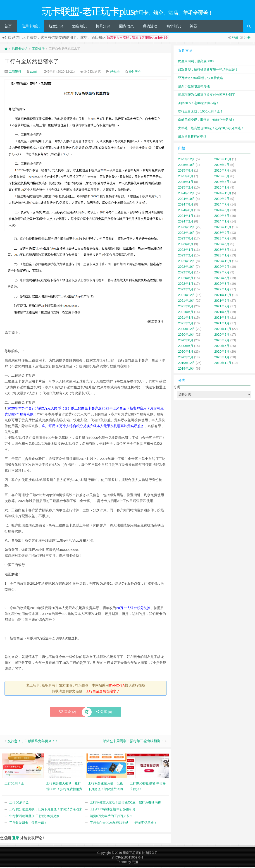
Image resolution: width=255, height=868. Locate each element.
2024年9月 (222, 199)
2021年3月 (222, 318)
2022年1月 (222, 290)
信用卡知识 (31, 27)
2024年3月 (222, 216)
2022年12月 (187, 262)
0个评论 (135, 72)
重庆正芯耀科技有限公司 (140, 854)
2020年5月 (222, 347)
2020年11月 (223, 330)
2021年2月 (186, 324)
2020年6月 (186, 347)
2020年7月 (222, 341)
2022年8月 (186, 273)
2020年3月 (222, 352)
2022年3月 (222, 284)
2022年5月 (222, 279)
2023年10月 (187, 233)
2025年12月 (187, 160)
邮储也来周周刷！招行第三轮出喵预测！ (133, 742)
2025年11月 (223, 160)
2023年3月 (222, 250)
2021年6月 (186, 313)
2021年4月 (186, 318)
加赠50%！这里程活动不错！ (199, 104)
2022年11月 (223, 262)
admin (34, 72)
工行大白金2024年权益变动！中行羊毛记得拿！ (123, 823)
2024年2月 (186, 222)
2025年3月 (222, 182)
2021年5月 (222, 313)
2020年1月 (222, 358)
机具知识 (103, 27)
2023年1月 (222, 256)
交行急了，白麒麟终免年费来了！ (33, 742)
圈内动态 (126, 27)
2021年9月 (222, 301)
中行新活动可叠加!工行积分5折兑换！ (36, 817)
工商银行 (38, 49)
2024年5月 (222, 211)
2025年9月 (222, 165)
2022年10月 (187, 267)
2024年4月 (186, 216)
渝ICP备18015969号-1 (127, 858)
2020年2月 (186, 358)
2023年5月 (222, 245)
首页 (8, 27)
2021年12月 (187, 296)
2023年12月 (187, 228)
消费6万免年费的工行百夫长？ (111, 817)
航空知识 (56, 27)
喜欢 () (68, 712)
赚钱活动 (150, 27)
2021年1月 (222, 324)
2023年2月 (186, 256)
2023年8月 (186, 239)
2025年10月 (187, 165)
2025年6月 (186, 177)
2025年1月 (222, 188)
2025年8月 (186, 171)
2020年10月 (187, 335)
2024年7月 (222, 205)
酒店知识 (79, 27)
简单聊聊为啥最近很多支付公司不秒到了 (207, 95)
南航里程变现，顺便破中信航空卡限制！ (207, 120)
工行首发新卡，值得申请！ (28, 823)
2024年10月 (187, 199)
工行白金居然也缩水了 (32, 62)
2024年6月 (186, 211)
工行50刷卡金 (19, 803)
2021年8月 (186, 307)
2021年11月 (223, 296)
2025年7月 (222, 171)
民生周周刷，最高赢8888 (196, 62)
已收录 (115, 72)
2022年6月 (186, 279)
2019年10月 (187, 369)
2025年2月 (186, 188)
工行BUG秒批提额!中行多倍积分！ (114, 810)
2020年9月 (222, 335)
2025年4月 (186, 182)
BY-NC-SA (117, 686)
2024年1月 (222, 222)
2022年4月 (186, 284)
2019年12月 (187, 363)
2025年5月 (222, 177)
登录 (235, 38)
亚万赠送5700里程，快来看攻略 (201, 79)
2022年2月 (186, 290)
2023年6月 (186, 245)
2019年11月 (223, 363)
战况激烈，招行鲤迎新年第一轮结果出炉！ (208, 70)
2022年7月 (222, 273)
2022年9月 (222, 267)
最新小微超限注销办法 (194, 87)
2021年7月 (222, 307)
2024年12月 (187, 194)
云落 (135, 863)
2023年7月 (222, 239)
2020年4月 (186, 352)
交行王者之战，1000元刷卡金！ (201, 112)
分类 (177, 388)
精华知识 (174, 27)
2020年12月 (187, 330)
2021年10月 (187, 301)
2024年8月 (186, 205)
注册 (247, 38)
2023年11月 (223, 228)
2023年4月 (186, 250)
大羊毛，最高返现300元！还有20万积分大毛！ (211, 129)
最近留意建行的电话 (192, 137)
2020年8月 (186, 341)
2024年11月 (223, 194)
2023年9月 (222, 233)
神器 (193, 27)
